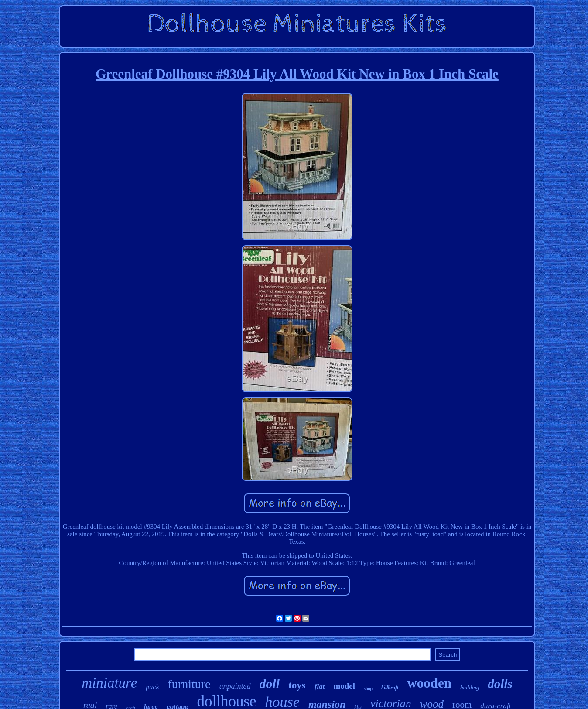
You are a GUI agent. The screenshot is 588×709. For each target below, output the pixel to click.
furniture (189, 684)
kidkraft (390, 688)
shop (368, 689)
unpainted (235, 686)
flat (320, 687)
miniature (109, 683)
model (344, 686)
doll (270, 683)
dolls (500, 684)
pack (152, 687)
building (470, 687)
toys (297, 685)
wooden (429, 683)
